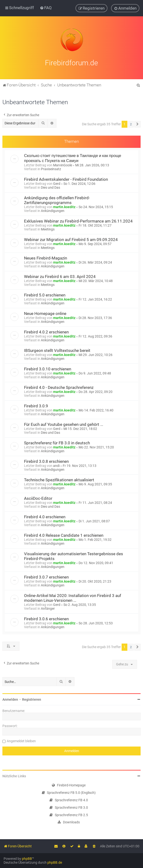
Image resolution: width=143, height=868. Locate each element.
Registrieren (32, 699)
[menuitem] (46, 8)
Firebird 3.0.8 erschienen (46, 461)
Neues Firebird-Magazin (46, 257)
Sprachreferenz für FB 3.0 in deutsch (57, 442)
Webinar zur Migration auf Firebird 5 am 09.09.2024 (71, 239)
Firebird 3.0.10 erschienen (48, 368)
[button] (137, 123)
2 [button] (131, 123)
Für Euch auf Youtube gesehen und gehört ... (64, 424)
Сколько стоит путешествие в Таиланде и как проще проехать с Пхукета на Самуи (73, 157)
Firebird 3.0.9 (36, 405)
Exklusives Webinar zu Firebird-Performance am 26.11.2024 (78, 220)
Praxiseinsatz (51, 168)
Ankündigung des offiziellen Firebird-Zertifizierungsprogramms (57, 199)
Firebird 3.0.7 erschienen (46, 576)
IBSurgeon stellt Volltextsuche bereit (57, 350)
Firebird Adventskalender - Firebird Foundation (66, 179)
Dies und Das (50, 187)
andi (56, 465)
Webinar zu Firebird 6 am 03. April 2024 (60, 276)
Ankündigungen (53, 210)
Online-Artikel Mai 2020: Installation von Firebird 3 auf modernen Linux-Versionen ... (73, 597)
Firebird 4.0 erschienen (45, 516)
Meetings (48, 229)
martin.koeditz (64, 206)
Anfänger (48, 608)
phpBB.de (55, 862)
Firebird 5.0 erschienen (45, 294)
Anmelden (10, 699)
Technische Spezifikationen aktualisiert (59, 479)
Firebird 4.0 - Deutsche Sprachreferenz (59, 387)
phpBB (27, 859)
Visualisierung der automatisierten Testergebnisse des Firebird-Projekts (74, 555)
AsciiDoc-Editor (38, 498)
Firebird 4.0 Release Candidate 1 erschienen (64, 535)
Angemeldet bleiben (21, 740)
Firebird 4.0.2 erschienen (46, 331)
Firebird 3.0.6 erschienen (46, 618)
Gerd (57, 183)
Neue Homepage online (45, 313)
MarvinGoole (63, 164)
